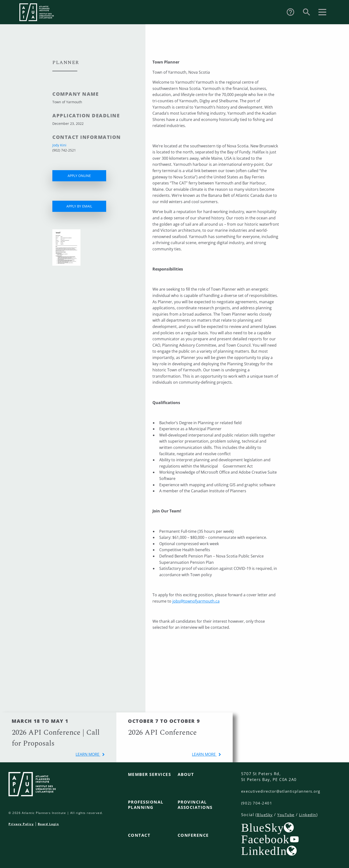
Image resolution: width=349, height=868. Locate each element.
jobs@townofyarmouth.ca (196, 601)
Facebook (265, 839)
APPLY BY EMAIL (79, 206)
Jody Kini (59, 145)
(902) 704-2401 (257, 803)
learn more (88, 754)
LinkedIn (311, 814)
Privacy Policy (21, 824)
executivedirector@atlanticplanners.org (284, 791)
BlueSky (265, 814)
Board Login (48, 824)
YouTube (287, 814)
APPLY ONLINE (79, 176)
